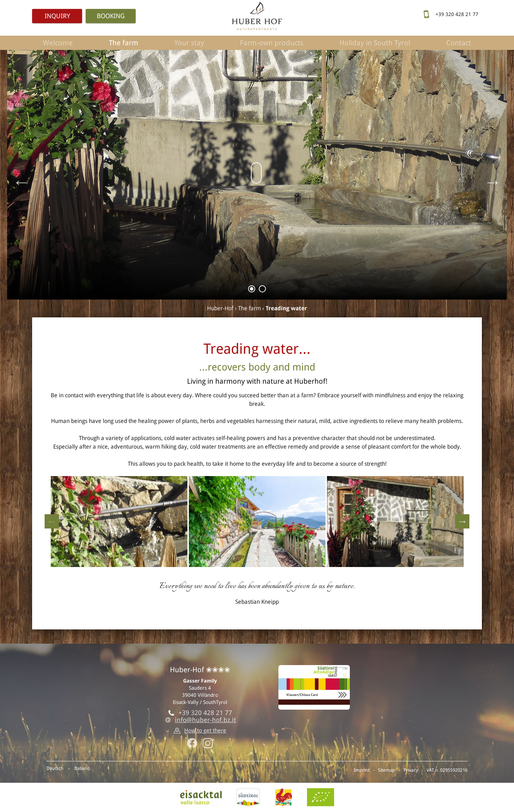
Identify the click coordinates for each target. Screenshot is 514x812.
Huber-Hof (220, 308)
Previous (21, 182)
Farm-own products (272, 43)
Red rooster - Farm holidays (283, 797)
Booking (111, 16)
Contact (459, 43)
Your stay (189, 43)
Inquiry (57, 16)
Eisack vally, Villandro (201, 797)
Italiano (82, 768)
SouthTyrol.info (248, 797)
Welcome (58, 43)
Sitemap (387, 770)
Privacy (411, 770)
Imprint (362, 770)
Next (493, 182)
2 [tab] (263, 290)
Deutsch (55, 768)
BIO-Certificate (321, 797)
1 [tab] (252, 290)
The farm (124, 43)
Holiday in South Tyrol (375, 43)
